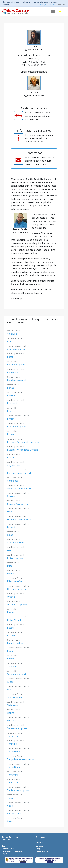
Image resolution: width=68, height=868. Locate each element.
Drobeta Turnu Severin (19, 518)
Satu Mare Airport (17, 673)
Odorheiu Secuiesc (18, 588)
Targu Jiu (15, 742)
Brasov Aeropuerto (17, 425)
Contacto (40, 842)
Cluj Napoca (15, 464)
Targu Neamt (18, 766)
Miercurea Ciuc (15, 580)
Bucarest (13, 433)
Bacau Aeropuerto (17, 363)
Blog (38, 849)
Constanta (15, 479)
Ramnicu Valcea (15, 642)
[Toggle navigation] (53, 11)
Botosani (15, 402)
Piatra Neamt (18, 619)
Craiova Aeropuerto (17, 502)
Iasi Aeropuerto (15, 557)
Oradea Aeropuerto (17, 603)
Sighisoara (15, 704)
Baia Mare (15, 371)
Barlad (13, 386)
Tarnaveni (15, 773)
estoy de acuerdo (48, 5)
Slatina (14, 711)
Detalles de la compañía (12, 851)
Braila (13, 410)
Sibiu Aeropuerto (16, 696)
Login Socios (7, 840)
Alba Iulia (14, 332)
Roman (13, 657)
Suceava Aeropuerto (18, 727)
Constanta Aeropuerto (19, 487)
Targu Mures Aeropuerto (20, 758)
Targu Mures (18, 750)
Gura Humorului (16, 541)
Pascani (13, 611)
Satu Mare (15, 665)
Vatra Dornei (18, 812)
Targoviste (15, 735)
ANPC (4, 854)
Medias (14, 572)
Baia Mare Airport (16, 379)
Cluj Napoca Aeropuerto (20, 472)
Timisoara (14, 781)
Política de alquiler (10, 849)
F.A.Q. (38, 840)
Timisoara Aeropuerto (19, 789)
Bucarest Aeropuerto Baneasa (23, 441)
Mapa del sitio (42, 851)
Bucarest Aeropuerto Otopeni (23, 448)
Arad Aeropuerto (18, 348)
